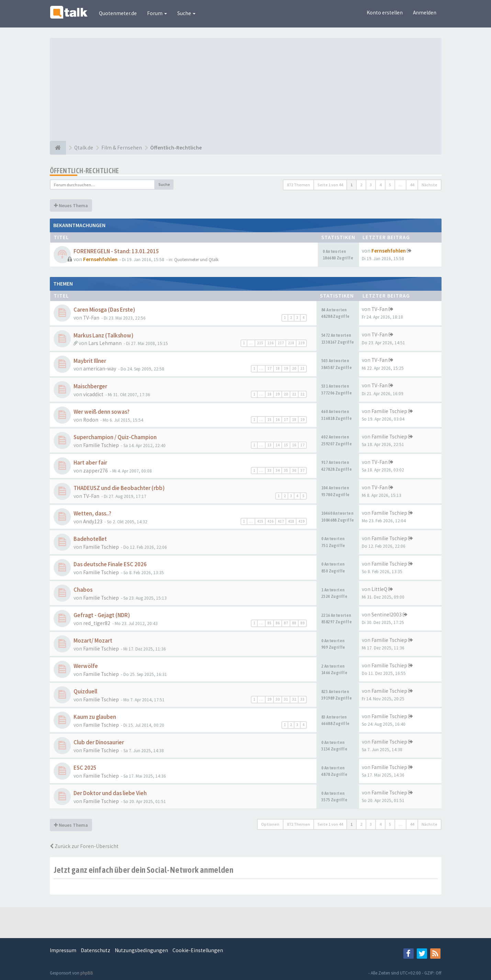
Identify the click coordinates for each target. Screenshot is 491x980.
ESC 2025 (85, 768)
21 (302, 368)
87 (286, 623)
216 (270, 343)
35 (286, 470)
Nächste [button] (429, 185)
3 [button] (371, 185)
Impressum (63, 950)
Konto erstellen (385, 13)
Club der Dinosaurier (99, 742)
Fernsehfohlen (100, 259)
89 (302, 623)
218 (291, 343)
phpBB (87, 973)
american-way (100, 369)
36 (294, 470)
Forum (157, 13)
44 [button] (412, 185)
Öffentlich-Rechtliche (85, 171)
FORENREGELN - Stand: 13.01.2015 (116, 251)
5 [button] (390, 185)
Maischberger (90, 386)
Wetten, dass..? (92, 514)
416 (270, 521)
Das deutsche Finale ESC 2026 (110, 564)
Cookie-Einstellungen (198, 950)
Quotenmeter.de (118, 13)
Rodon (91, 420)
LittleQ (379, 589)
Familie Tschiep (389, 411)
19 (286, 368)
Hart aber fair (90, 463)
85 (269, 623)
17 (269, 368)
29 (269, 699)
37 (302, 470)
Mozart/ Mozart (93, 641)
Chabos (83, 590)
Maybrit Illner (90, 361)
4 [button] (380, 185)
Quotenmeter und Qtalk (196, 260)
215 (260, 343)
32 (294, 699)
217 (281, 343)
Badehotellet (90, 539)
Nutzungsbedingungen (141, 950)
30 (278, 699)
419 (301, 521)
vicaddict (93, 394)
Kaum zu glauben (95, 717)
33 (269, 470)
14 (278, 445)
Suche (186, 13)
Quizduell (85, 692)
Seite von (330, 185)
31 (286, 699)
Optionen (270, 824)
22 (302, 394)
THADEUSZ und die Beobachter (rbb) (119, 488)
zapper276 (96, 471)
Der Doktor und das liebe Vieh (110, 793)
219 (301, 343)
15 (269, 420)
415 (260, 521)
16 (278, 420)
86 (278, 623)
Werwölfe (86, 666)
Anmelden (425, 13)
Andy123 (93, 521)
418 (291, 521)
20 (294, 368)
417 (281, 521)
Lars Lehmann (105, 343)
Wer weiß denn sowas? (102, 412)
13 (269, 445)
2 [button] (361, 185)
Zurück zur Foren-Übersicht (84, 846)
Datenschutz (96, 950)
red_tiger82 (97, 623)
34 (278, 470)
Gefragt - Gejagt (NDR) (102, 615)
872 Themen (298, 185)
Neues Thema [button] (71, 205)
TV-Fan (91, 318)
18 (278, 368)
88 (294, 623)
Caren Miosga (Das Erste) (104, 310)
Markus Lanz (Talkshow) (103, 336)
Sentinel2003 (387, 615)
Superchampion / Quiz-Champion (115, 437)
